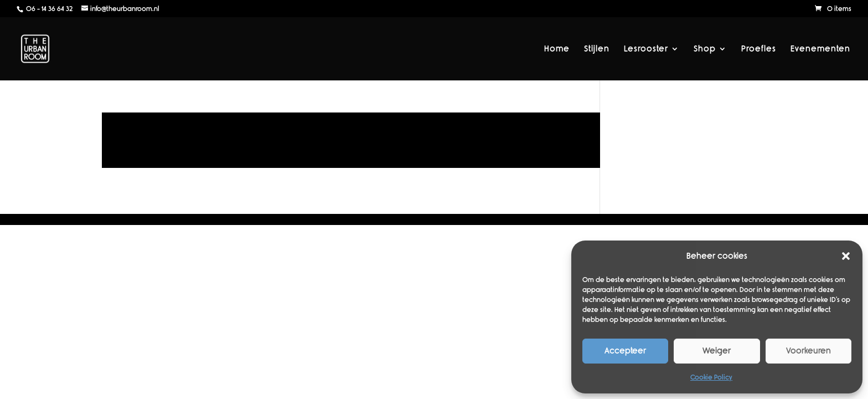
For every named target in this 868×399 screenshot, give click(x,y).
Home (557, 49)
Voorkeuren (808, 351)
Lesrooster (646, 49)
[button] (846, 256)
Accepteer (625, 351)
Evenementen (820, 49)
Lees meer (351, 140)
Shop (705, 49)
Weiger (717, 351)
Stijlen (597, 49)
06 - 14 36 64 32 (48, 9)
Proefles (759, 49)
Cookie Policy (711, 377)
